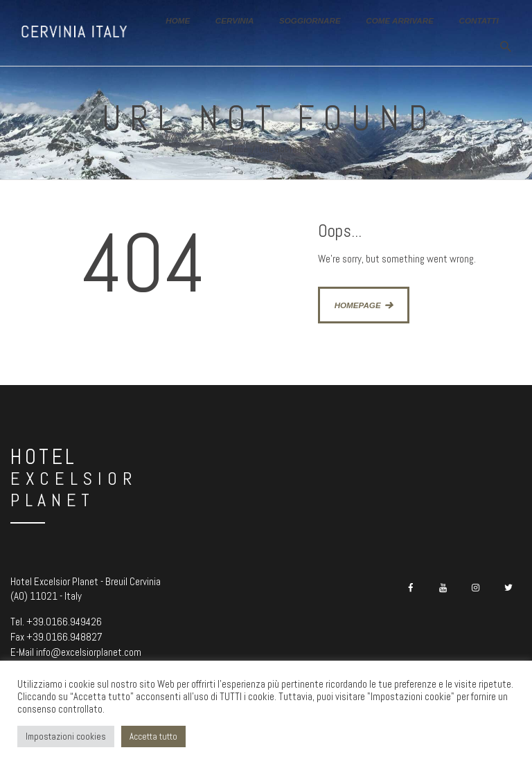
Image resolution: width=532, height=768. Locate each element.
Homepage (358, 305)
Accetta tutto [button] (153, 736)
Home (238, 149)
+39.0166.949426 (64, 622)
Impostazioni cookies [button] (66, 736)
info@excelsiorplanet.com (89, 652)
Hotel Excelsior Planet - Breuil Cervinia (86, 581)
